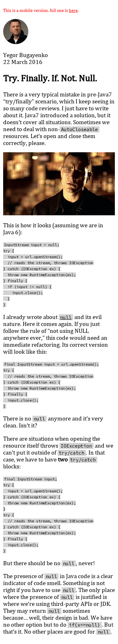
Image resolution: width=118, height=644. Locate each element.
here (73, 10)
